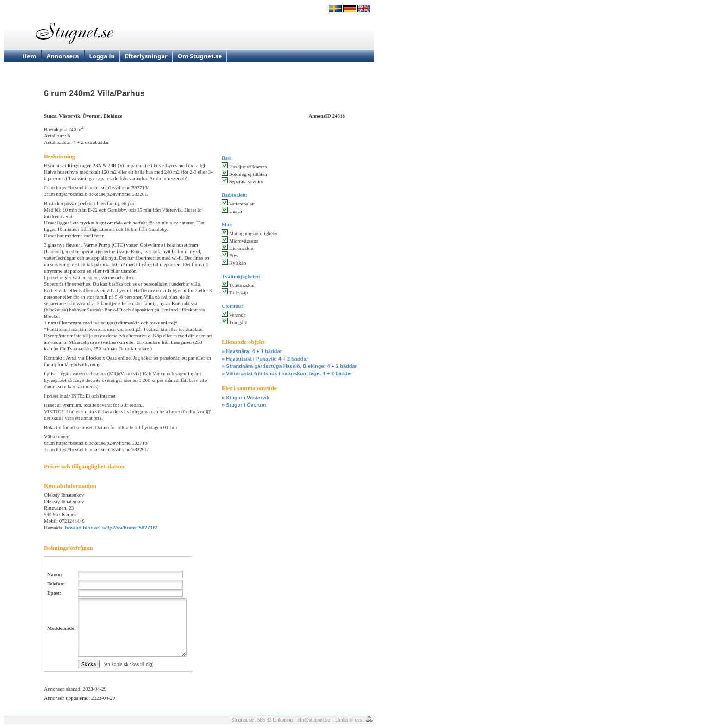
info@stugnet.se (313, 720)
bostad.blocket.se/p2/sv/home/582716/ (111, 528)
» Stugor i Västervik (246, 398)
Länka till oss (349, 720)
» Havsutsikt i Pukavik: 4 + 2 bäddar (265, 359)
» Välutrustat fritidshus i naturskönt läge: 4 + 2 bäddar (287, 373)
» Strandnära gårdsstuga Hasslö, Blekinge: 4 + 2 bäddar (289, 366)
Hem (29, 56)
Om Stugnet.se (200, 56)
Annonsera (63, 56)
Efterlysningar (146, 56)
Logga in (102, 56)
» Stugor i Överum (244, 405)
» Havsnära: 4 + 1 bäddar (252, 351)
